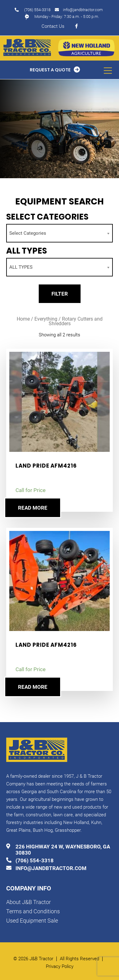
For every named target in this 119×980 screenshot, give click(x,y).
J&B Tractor (41, 959)
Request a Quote (50, 70)
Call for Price (31, 490)
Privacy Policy (60, 967)
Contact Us (53, 26)
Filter (60, 294)
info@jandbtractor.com (83, 10)
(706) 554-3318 (37, 10)
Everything (46, 319)
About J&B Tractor (29, 902)
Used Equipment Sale (32, 921)
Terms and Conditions (33, 911)
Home (23, 319)
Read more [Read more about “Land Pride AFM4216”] (33, 508)
